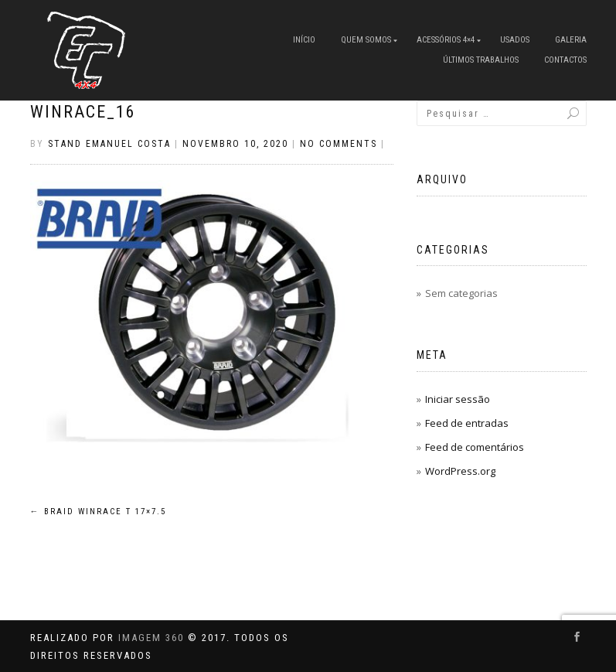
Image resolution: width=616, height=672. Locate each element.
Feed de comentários (475, 447)
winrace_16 (83, 112)
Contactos (565, 60)
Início (304, 40)
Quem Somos (366, 40)
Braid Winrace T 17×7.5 (98, 512)
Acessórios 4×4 (446, 40)
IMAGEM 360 (151, 638)
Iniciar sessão (458, 399)
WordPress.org (460, 471)
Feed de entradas (467, 423)
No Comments (339, 144)
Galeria (571, 40)
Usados (515, 40)
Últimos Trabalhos (481, 60)
